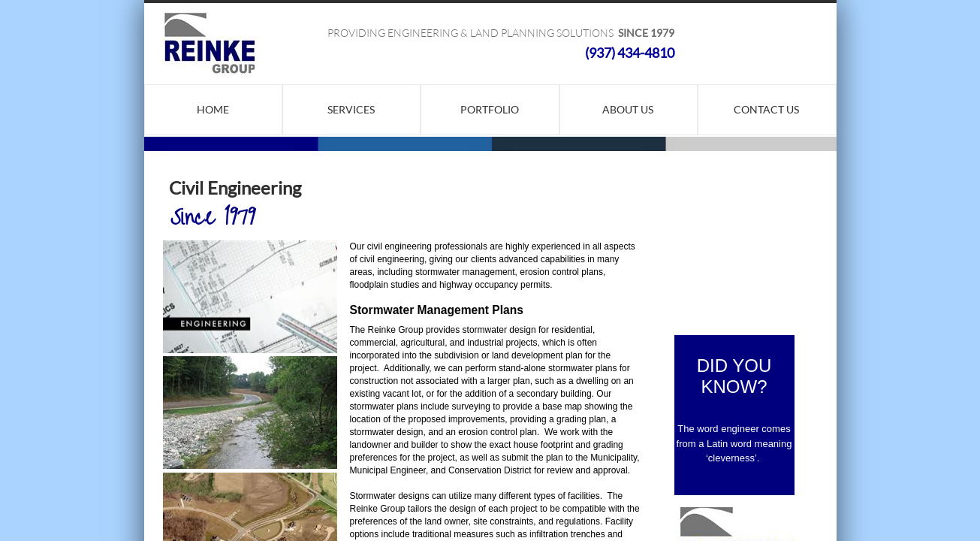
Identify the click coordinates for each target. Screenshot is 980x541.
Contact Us (766, 109)
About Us (628, 109)
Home (213, 109)
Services (351, 109)
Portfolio (490, 109)
